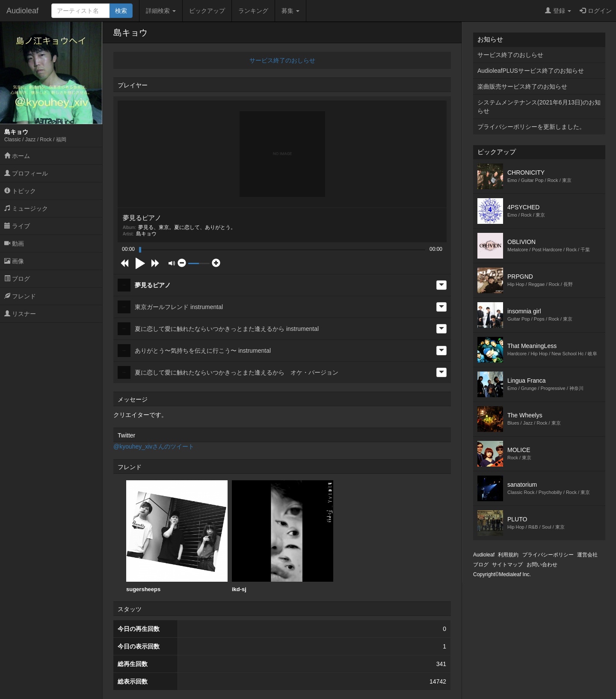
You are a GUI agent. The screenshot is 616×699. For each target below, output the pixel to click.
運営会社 (587, 555)
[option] (177, 537)
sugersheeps (177, 536)
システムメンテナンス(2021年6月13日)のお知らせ (539, 107)
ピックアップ (207, 11)
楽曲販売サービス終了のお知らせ (522, 86)
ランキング (253, 11)
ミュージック (26, 208)
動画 (14, 244)
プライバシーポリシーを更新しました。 (531, 127)
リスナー (20, 314)
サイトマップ (507, 565)
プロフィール (26, 173)
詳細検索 (161, 11)
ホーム (17, 156)
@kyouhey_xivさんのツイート (154, 446)
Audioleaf (22, 11)
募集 (290, 11)
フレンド (20, 296)
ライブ (17, 226)
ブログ (17, 279)
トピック (20, 191)
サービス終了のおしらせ (282, 60)
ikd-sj (283, 536)
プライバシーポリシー (548, 555)
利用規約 (508, 555)
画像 (14, 261)
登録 (558, 11)
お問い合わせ (542, 565)
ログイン (596, 11)
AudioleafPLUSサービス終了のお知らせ (531, 71)
